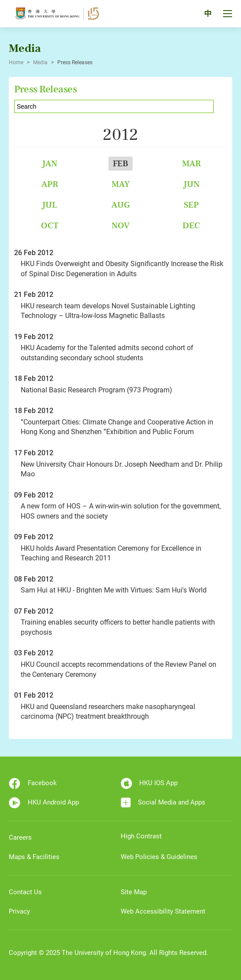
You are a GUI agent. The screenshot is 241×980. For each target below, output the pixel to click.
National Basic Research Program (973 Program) (96, 390)
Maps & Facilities (34, 857)
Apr (50, 184)
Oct (50, 225)
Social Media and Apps (163, 803)
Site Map (134, 892)
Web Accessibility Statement (163, 911)
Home (16, 62)
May (121, 184)
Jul (50, 205)
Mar (191, 163)
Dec (191, 225)
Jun (191, 184)
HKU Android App (44, 803)
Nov (120, 225)
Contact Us (25, 892)
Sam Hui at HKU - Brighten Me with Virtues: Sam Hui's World (114, 590)
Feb (120, 163)
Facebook (33, 783)
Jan (50, 163)
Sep (191, 205)
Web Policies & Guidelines (159, 857)
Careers (20, 837)
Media (40, 62)
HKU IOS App (149, 783)
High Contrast (141, 836)
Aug (121, 205)
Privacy (19, 911)
